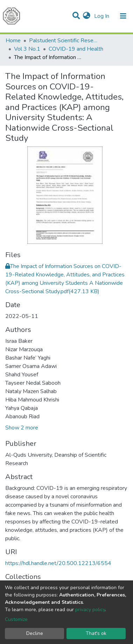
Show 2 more (22, 428)
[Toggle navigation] (123, 16)
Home (13, 41)
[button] (87, 16)
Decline (35, 633)
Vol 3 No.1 (27, 49)
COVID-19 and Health (76, 49)
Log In (102, 16)
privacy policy (90, 610)
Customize (16, 619)
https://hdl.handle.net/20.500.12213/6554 (58, 563)
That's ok (96, 633)
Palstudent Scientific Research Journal (64, 41)
